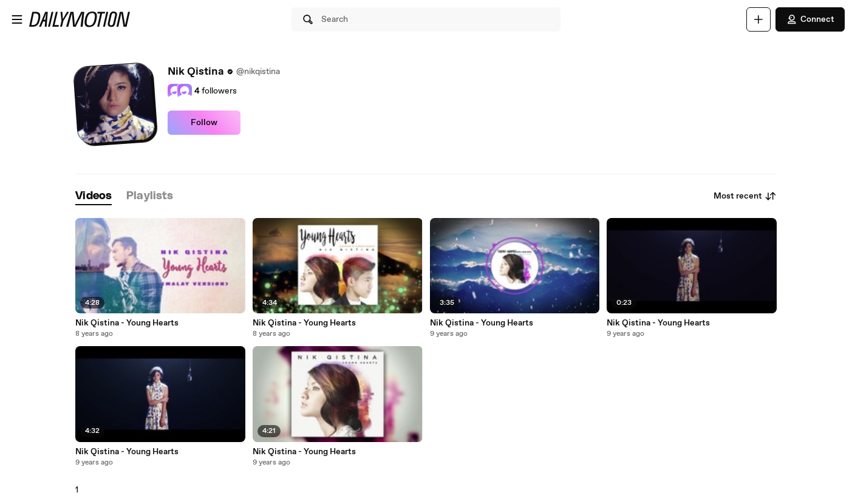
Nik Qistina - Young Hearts (127, 323)
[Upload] (758, 19)
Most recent (745, 196)
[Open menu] (17, 19)
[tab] (94, 196)
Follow (204, 123)
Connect (810, 19)
